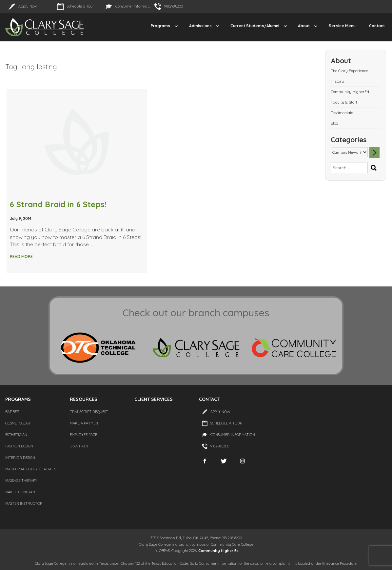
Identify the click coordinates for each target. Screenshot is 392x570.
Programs (160, 26)
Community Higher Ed (218, 551)
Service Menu (342, 26)
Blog (334, 123)
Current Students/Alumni (255, 26)
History (337, 81)
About (304, 26)
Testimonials (342, 113)
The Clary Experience (349, 71)
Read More (21, 256)
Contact (377, 26)
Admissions (200, 26)
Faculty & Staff (344, 102)
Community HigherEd (350, 92)
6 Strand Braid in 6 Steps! (58, 204)
